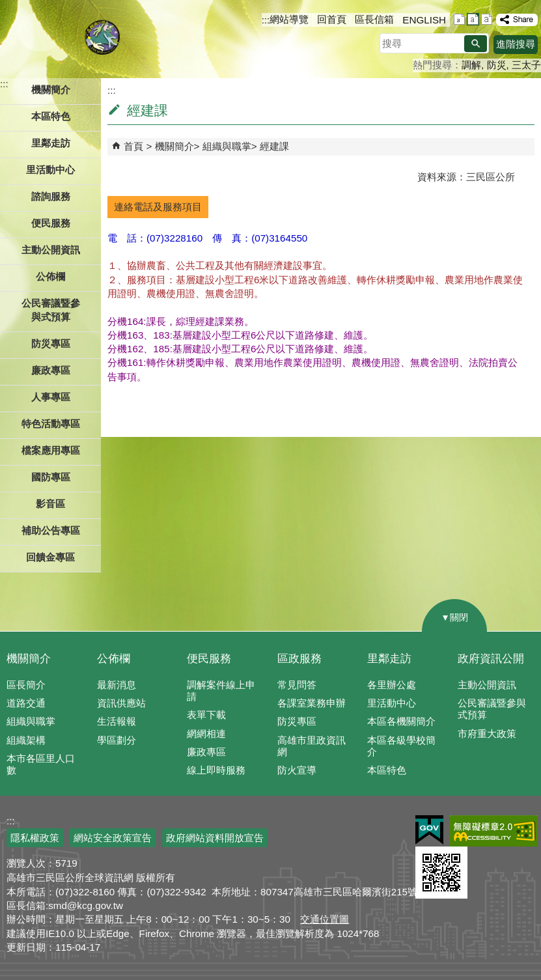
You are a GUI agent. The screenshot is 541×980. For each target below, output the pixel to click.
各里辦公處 (392, 685)
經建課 (274, 146)
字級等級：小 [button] (459, 19)
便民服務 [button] (51, 223)
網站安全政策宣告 (113, 838)
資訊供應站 (121, 703)
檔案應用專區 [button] (51, 450)
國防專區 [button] (51, 477)
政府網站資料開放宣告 (215, 838)
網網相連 (206, 734)
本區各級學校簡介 (401, 746)
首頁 (133, 146)
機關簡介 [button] (51, 90)
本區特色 (387, 770)
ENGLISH (424, 20)
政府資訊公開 (491, 659)
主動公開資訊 (487, 685)
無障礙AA (494, 831)
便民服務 (209, 659)
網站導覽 (289, 19)
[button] (476, 44)
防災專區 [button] (51, 343)
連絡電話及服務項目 (158, 207)
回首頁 (332, 19)
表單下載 (206, 715)
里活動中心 (50, 170)
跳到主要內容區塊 (7, 7)
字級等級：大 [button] (487, 19)
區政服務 (299, 659)
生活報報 (117, 721)
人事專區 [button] (51, 397)
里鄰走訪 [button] (51, 143)
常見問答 (297, 685)
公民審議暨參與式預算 (492, 709)
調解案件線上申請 (221, 691)
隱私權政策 (35, 838)
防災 (497, 65)
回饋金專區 (50, 557)
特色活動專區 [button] (51, 424)
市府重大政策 (487, 734)
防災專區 (297, 721)
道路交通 (26, 703)
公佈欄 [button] (50, 276)
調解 (471, 65)
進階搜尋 (516, 44)
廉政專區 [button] (51, 370)
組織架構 (26, 740)
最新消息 (117, 685)
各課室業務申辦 (312, 703)
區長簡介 (26, 685)
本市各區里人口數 (41, 764)
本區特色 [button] (51, 116)
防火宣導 (297, 770)
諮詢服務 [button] (51, 196)
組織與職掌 (227, 146)
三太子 (526, 65)
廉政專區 (206, 752)
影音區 (50, 504)
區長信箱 (374, 19)
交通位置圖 (325, 919)
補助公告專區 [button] (51, 530)
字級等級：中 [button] (473, 19)
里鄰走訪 (389, 659)
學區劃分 (117, 740)
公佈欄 (114, 659)
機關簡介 (174, 146)
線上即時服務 (216, 770)
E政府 (429, 830)
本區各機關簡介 (401, 721)
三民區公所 (103, 36)
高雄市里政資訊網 (312, 746)
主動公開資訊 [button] (51, 250)
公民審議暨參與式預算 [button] (51, 310)
